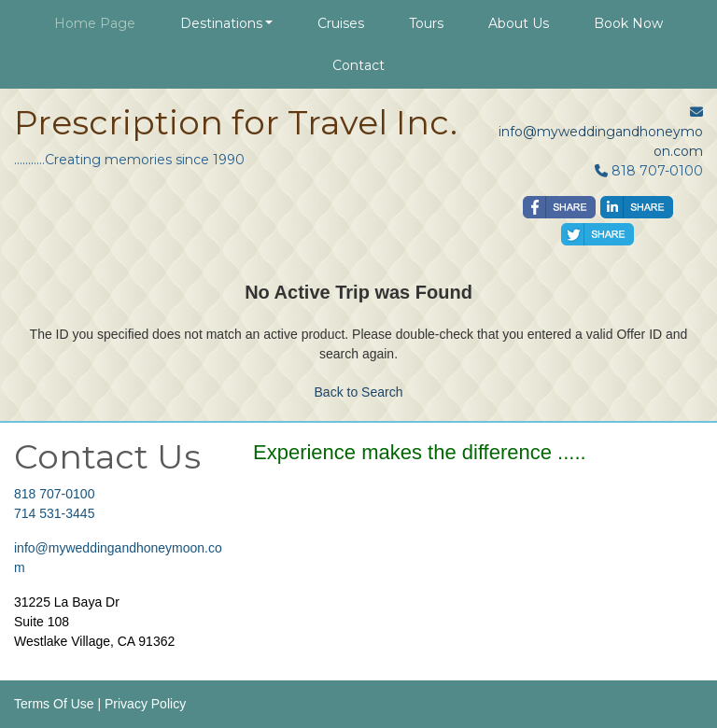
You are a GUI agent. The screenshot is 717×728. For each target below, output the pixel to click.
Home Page (95, 23)
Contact (358, 65)
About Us (519, 23)
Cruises (341, 23)
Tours (426, 23)
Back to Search (359, 392)
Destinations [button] (221, 23)
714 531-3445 (54, 513)
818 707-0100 (54, 494)
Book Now (628, 23)
